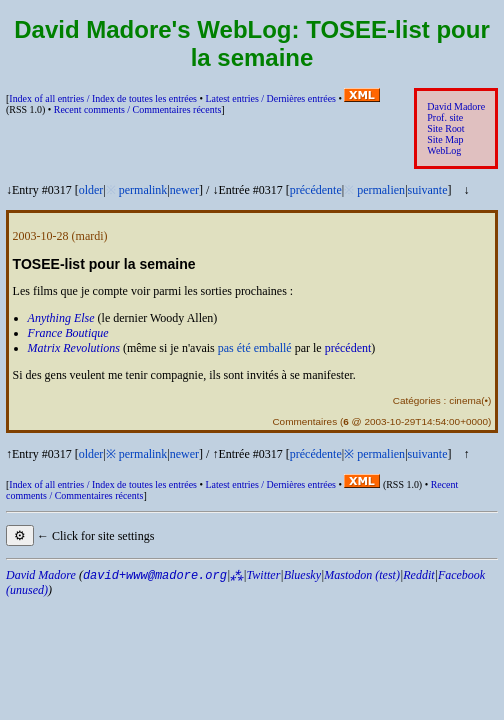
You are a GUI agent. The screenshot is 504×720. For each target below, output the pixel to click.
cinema (465, 400)
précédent (348, 348)
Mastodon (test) (362, 575)
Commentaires (304, 421)
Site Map (445, 139)
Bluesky (302, 575)
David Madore (456, 106)
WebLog (444, 150)
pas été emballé (255, 348)
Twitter (264, 575)
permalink (143, 190)
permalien (381, 190)
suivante (428, 190)
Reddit (418, 575)
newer (184, 190)
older (91, 190)
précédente (316, 190)
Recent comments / (138, 109)
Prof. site (445, 117)
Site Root (445, 128)
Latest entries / (270, 98)
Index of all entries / (103, 98)
